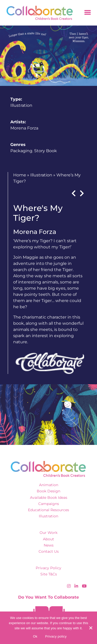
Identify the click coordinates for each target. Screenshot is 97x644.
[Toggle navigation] (88, 13)
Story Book (46, 151)
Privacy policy (56, 636)
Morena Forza (24, 128)
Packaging (21, 151)
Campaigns (49, 504)
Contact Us (49, 551)
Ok (35, 636)
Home (20, 175)
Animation (49, 485)
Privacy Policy (48, 568)
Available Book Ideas (49, 498)
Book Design (48, 491)
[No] (91, 628)
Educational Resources (48, 510)
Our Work (48, 533)
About (48, 539)
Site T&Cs (49, 574)
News (49, 545)
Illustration (21, 105)
